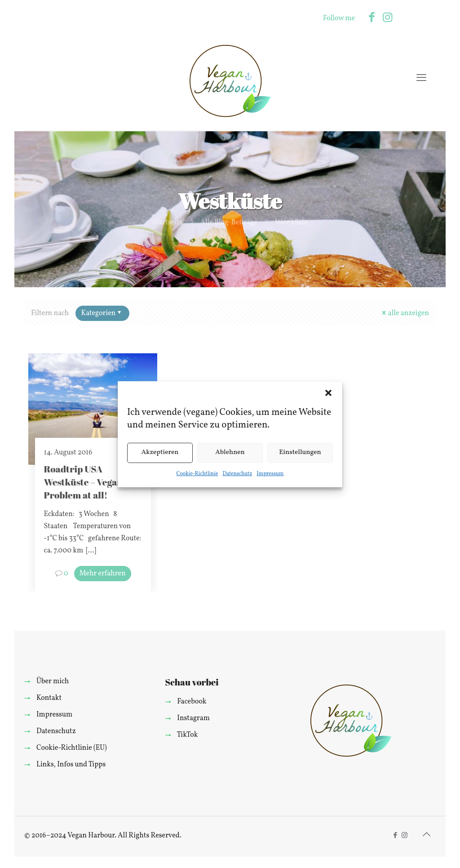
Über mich (53, 681)
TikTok (188, 735)
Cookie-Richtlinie (197, 474)
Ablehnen (230, 452)
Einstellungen (300, 452)
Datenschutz (237, 474)
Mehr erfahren (103, 574)
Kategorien (102, 313)
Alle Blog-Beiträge (229, 223)
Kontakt (49, 698)
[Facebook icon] (372, 18)
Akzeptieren (160, 452)
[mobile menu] (421, 79)
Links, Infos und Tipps (71, 765)
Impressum (270, 474)
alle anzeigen (405, 313)
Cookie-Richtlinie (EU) (72, 748)
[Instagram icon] (387, 18)
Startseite (167, 223)
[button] (328, 393)
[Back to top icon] (426, 835)
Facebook (192, 702)
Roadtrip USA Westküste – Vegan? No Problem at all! (93, 482)
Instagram (193, 718)
